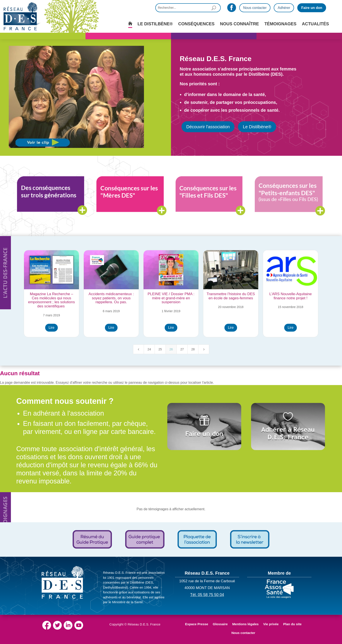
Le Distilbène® (257, 127)
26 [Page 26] (171, 349)
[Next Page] (204, 349)
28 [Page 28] (193, 349)
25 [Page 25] (160, 349)
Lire (52, 328)
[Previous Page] (139, 349)
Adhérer (284, 8)
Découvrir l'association (208, 127)
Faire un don (312, 8)
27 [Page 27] (182, 349)
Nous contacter (255, 8)
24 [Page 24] (149, 349)
